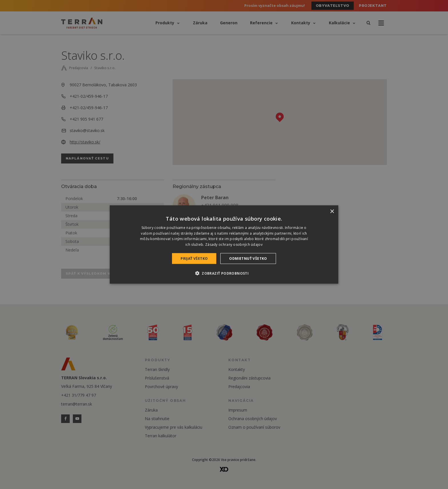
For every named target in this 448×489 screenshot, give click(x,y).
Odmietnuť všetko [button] (248, 259)
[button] (224, 273)
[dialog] (224, 244)
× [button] (332, 211)
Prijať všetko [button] (194, 259)
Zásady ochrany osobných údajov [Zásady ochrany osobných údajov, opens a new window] (234, 244)
